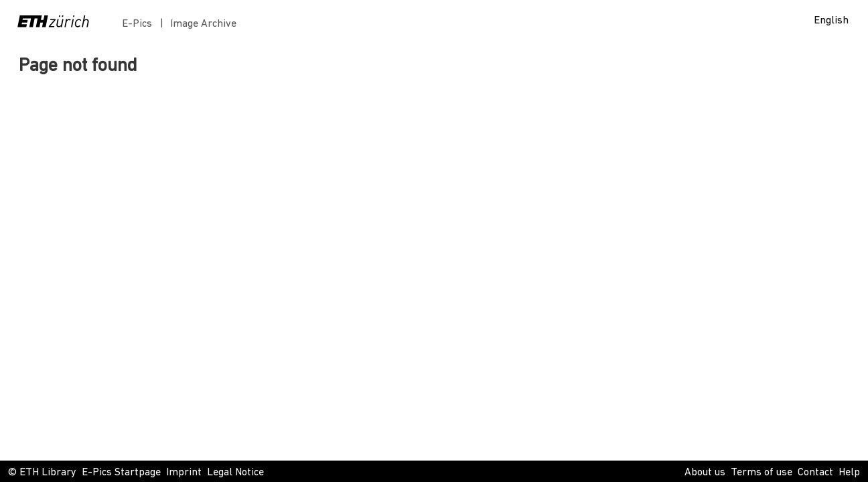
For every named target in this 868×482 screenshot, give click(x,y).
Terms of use (762, 473)
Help (849, 473)
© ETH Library (42, 473)
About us (705, 473)
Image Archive (203, 24)
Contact (815, 473)
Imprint (184, 473)
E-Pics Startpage (121, 473)
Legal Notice (235, 473)
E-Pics (140, 24)
